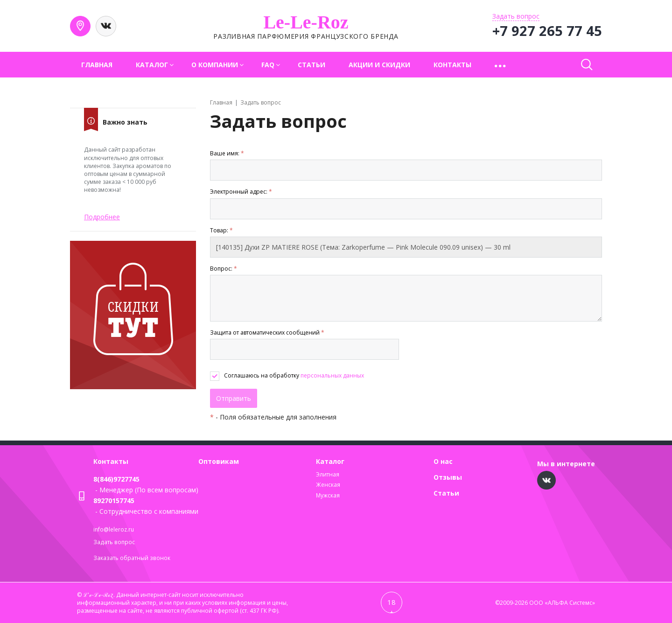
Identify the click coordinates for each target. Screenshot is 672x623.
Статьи (311, 65)
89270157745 (114, 500)
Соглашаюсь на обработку (294, 375)
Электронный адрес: (241, 192)
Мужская (328, 495)
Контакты (452, 65)
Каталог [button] (152, 65)
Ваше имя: (227, 153)
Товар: (221, 230)
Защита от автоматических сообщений (267, 332)
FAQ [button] (268, 65)
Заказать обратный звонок (132, 558)
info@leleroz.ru (114, 529)
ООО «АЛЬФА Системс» (562, 603)
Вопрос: (224, 269)
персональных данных (332, 375)
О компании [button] (215, 65)
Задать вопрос (114, 542)
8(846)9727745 (116, 479)
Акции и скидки (379, 65)
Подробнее (102, 217)
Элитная (328, 474)
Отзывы (448, 477)
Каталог (330, 461)
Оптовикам (219, 461)
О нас (443, 461)
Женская (328, 485)
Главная (97, 65)
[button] (501, 65)
